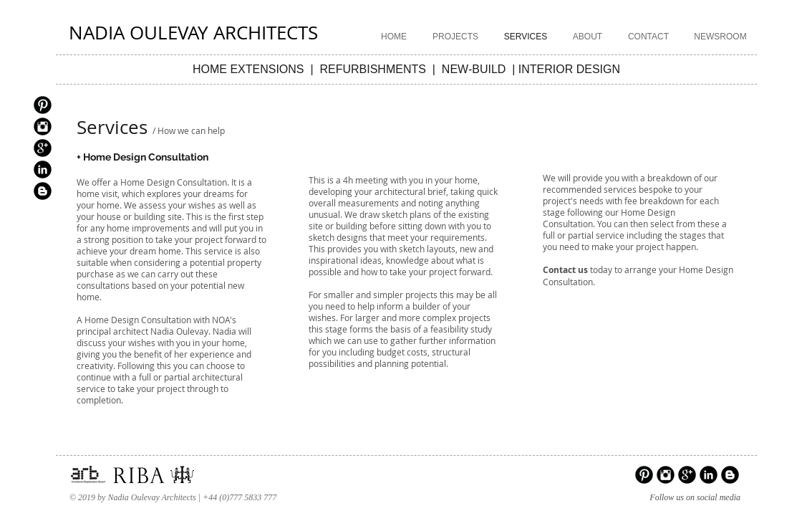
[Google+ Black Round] (43, 148)
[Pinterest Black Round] (43, 105)
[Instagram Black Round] (43, 126)
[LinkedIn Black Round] (43, 169)
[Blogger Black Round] (43, 191)
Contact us (565, 270)
